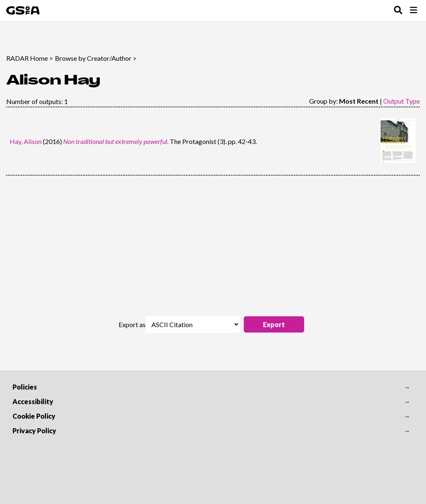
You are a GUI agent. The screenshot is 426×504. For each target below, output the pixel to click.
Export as (132, 324)
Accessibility (33, 401)
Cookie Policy (34, 416)
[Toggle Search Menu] (398, 11)
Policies (25, 387)
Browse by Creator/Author (93, 58)
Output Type (401, 101)
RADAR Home (27, 58)
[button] (274, 324)
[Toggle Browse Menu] (414, 11)
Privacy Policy (34, 431)
